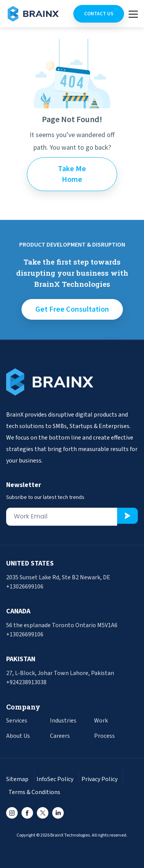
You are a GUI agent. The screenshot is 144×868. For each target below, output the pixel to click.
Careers (60, 736)
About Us (18, 736)
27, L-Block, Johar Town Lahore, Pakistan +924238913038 (60, 678)
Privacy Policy (99, 779)
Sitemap (17, 779)
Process (104, 736)
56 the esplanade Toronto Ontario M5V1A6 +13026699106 (62, 630)
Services (17, 721)
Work (101, 721)
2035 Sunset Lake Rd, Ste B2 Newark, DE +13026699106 (58, 582)
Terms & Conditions (34, 792)
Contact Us (99, 14)
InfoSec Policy (55, 779)
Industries (63, 721)
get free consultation (72, 309)
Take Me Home (72, 174)
